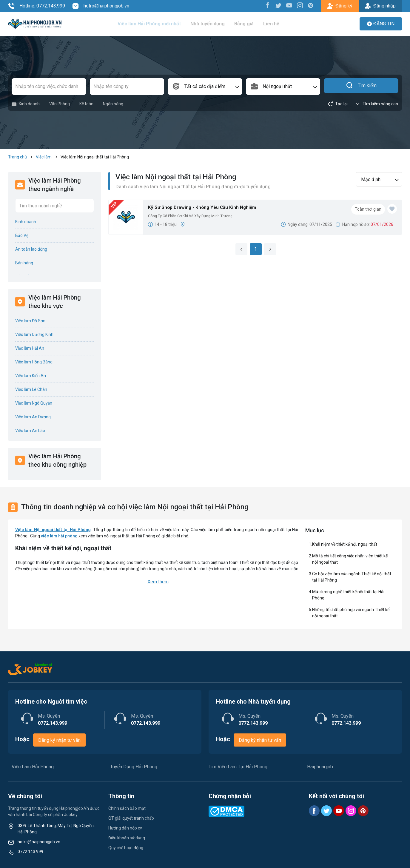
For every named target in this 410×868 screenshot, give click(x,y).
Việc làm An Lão (30, 431)
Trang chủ (17, 157)
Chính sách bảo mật (127, 808)
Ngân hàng (113, 104)
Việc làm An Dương (33, 417)
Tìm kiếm (361, 87)
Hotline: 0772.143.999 (37, 6)
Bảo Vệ (22, 235)
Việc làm (44, 157)
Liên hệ (273, 24)
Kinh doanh (26, 104)
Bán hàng (24, 263)
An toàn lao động (31, 249)
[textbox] (205, 87)
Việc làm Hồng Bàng (34, 362)
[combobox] (205, 87)
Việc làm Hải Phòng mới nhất (151, 24)
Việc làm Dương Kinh (34, 334)
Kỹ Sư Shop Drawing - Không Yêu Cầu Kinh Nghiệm (209, 208)
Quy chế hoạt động (126, 848)
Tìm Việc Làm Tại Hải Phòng (238, 767)
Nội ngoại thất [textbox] (277, 86)
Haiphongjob (320, 767)
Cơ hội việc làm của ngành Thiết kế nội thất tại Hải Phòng (352, 577)
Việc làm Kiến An (31, 376)
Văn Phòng (60, 104)
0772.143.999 (30, 852)
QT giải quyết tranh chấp (131, 818)
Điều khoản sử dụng (127, 838)
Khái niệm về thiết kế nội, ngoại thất (345, 544)
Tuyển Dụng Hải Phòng (134, 767)
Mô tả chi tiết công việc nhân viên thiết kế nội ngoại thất (350, 559)
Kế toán (86, 104)
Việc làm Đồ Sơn (30, 321)
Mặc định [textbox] (371, 179)
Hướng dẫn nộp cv (125, 828)
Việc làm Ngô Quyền (34, 403)
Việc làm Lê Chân (31, 389)
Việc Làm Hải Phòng (33, 767)
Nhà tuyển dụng (209, 24)
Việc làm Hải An (30, 348)
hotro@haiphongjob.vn (101, 6)
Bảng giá (245, 24)
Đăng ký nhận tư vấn (59, 740)
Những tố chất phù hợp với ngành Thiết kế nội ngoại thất (351, 613)
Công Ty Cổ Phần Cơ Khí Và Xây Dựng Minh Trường (195, 218)
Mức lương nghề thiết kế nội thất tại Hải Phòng (348, 595)
